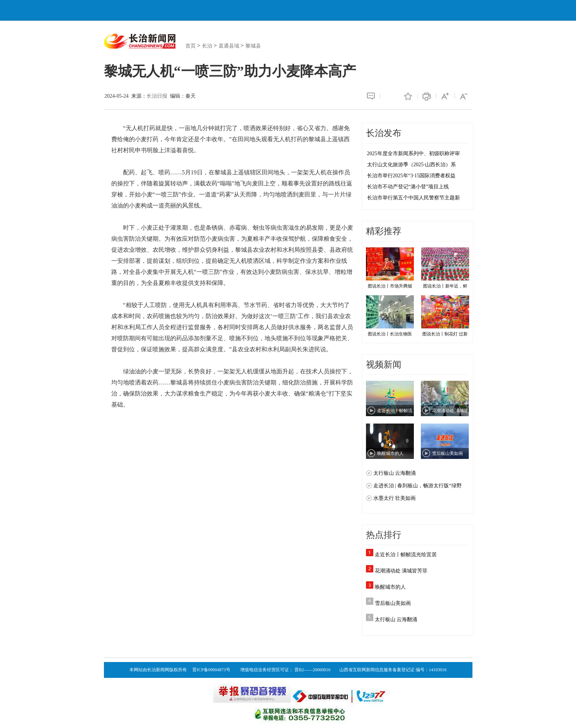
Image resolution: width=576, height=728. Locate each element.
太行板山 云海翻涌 (395, 473)
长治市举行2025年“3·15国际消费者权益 (411, 176)
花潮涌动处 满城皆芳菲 (401, 571)
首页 (191, 46)
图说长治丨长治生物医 (390, 316)
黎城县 (253, 46)
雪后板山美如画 (393, 603)
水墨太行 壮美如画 (395, 498)
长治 (207, 46)
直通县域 (229, 46)
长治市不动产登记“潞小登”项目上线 (408, 187)
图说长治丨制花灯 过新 (445, 316)
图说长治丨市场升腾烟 (390, 268)
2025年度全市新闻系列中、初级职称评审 (413, 154)
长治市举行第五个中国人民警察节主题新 (413, 198)
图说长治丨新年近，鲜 (445, 268)
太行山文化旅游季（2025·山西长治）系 (412, 165)
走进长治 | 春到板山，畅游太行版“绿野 (418, 486)
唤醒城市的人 (390, 587)
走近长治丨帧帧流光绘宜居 (406, 555)
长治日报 (157, 96)
